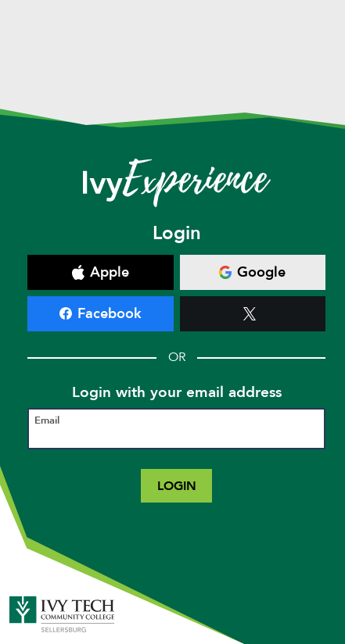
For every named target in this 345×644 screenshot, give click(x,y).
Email (47, 421)
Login (177, 486)
